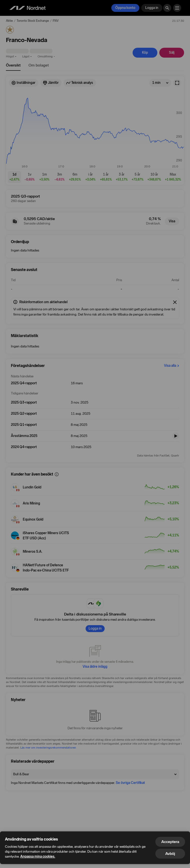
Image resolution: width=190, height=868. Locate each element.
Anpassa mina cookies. (38, 857)
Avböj (170, 854)
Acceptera (170, 842)
